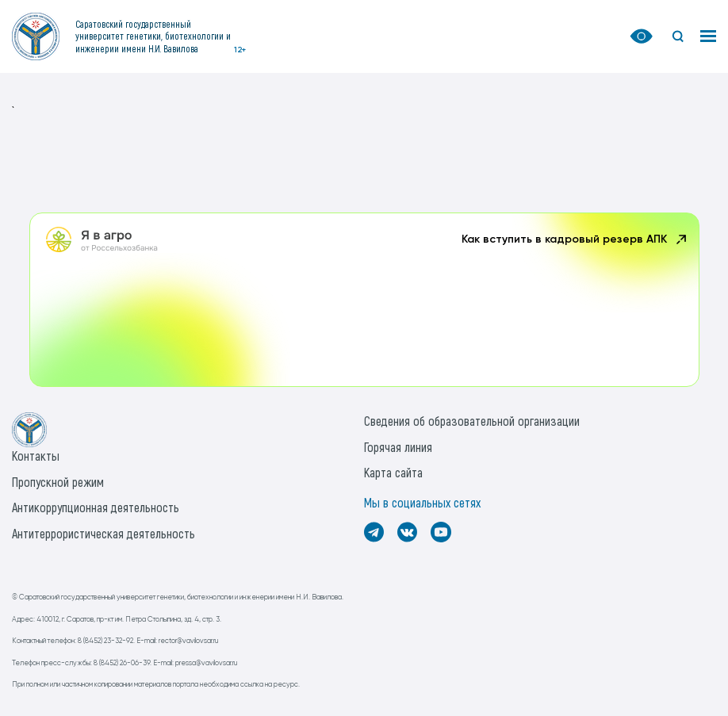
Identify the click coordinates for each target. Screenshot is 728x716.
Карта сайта (393, 472)
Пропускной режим (58, 482)
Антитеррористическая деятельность (103, 533)
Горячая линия (398, 447)
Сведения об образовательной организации (472, 421)
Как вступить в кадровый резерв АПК (575, 239)
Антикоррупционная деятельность (96, 507)
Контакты (36, 456)
